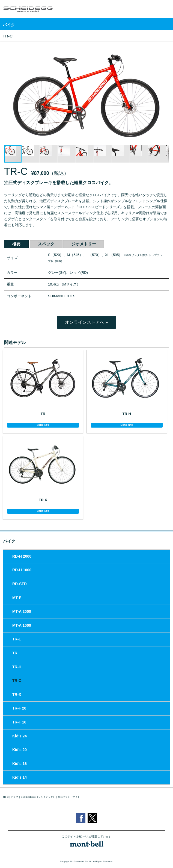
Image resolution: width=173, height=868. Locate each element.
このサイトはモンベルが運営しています (87, 837)
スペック (46, 244)
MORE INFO (43, 425)
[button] (164, 51)
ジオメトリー (84, 244)
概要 (16, 244)
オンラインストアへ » (86, 322)
